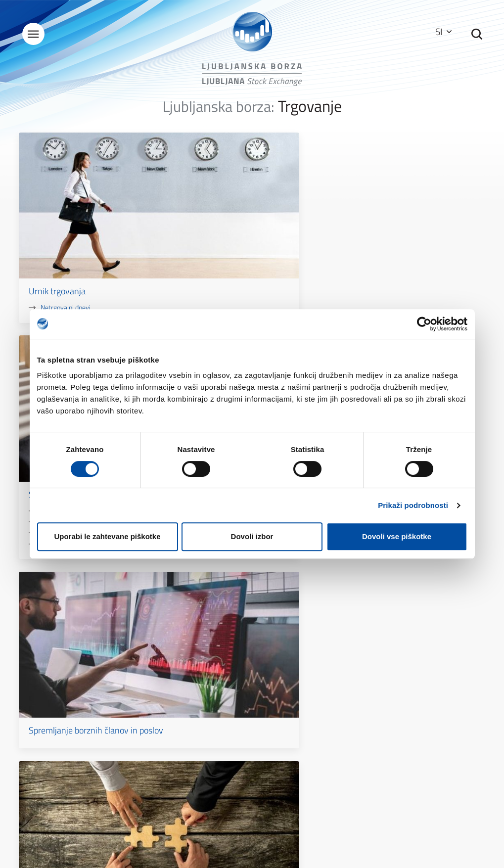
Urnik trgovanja (61, 229)
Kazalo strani (291, 700)
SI (439, 32)
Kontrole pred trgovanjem (239, 256)
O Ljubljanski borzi (180, 700)
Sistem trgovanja (222, 229)
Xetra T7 (215, 245)
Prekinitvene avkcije (231, 267)
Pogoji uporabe (294, 714)
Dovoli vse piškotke (397, 536)
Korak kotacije (223, 278)
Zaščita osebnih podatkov (309, 728)
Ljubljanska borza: (218, 113)
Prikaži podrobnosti (413, 505)
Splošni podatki (176, 714)
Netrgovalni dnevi (69, 245)
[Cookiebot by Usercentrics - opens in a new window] (424, 324)
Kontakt (363, 625)
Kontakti (166, 728)
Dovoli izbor (252, 536)
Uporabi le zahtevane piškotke (107, 536)
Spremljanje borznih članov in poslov (403, 234)
